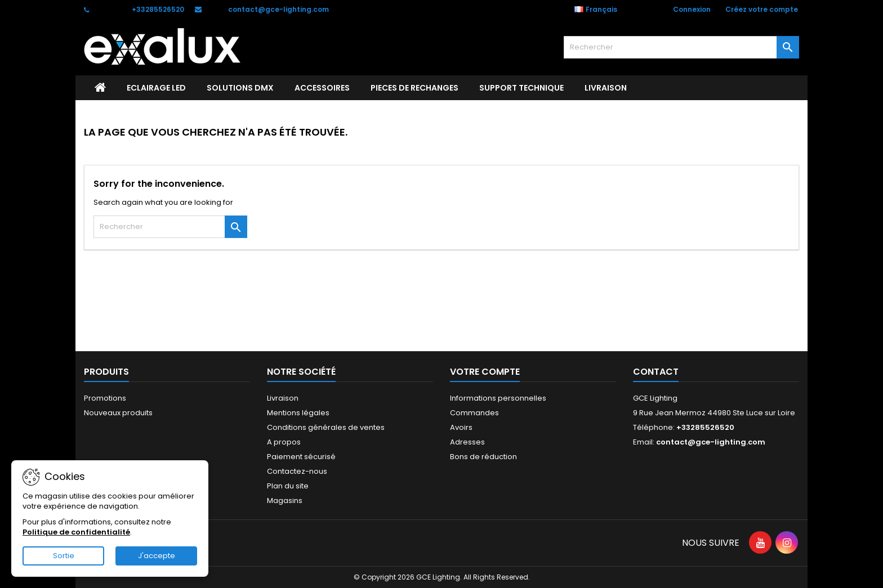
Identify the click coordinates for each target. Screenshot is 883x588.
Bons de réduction (483, 457)
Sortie (64, 556)
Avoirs (461, 427)
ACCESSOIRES (322, 88)
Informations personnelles (498, 398)
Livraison (606, 88)
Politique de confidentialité (76, 532)
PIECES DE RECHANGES (414, 88)
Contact (656, 372)
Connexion (692, 9)
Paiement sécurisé (301, 457)
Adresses (467, 442)
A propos (284, 442)
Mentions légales (298, 413)
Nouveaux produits (118, 413)
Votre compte (485, 372)
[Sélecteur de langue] (602, 10)
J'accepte (157, 556)
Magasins (285, 501)
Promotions (105, 398)
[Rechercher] (681, 47)
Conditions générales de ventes (326, 427)
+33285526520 (158, 9)
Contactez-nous (297, 471)
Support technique (521, 88)
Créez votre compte (762, 9)
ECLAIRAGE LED (156, 88)
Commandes (474, 413)
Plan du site (288, 486)
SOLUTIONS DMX (240, 88)
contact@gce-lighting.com (278, 9)
